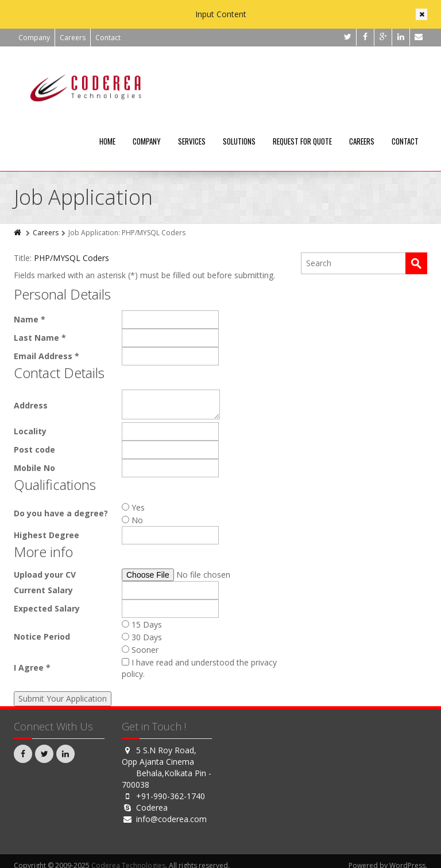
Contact (108, 38)
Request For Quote (302, 141)
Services (192, 141)
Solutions (239, 141)
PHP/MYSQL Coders (71, 258)
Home (107, 141)
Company (34, 38)
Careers (73, 38)
